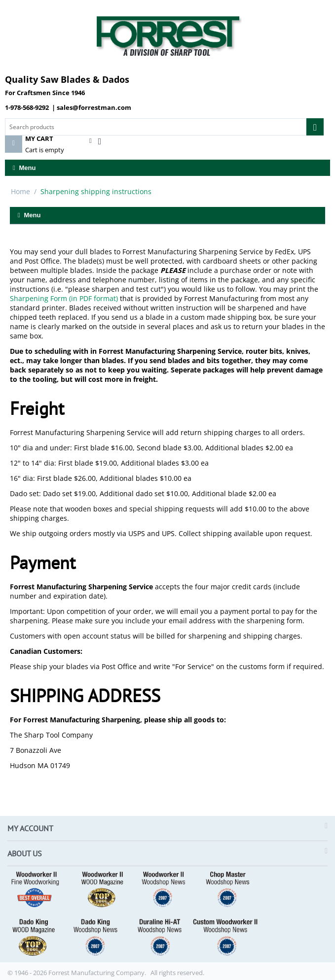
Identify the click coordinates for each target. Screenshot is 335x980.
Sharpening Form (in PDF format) (64, 298)
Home (20, 191)
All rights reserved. (177, 973)
